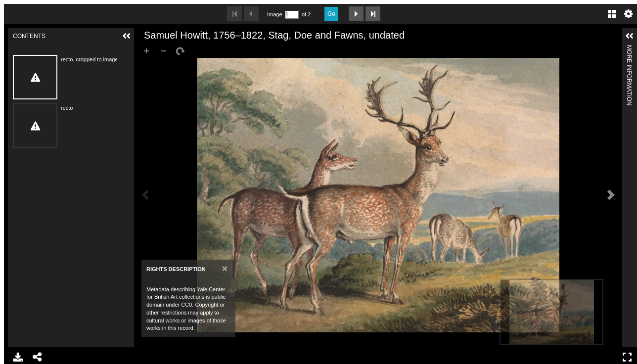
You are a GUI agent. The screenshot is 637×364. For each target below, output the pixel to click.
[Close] (225, 268)
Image (274, 14)
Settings (629, 14)
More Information (629, 49)
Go (331, 14)
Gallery (612, 14)
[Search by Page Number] (292, 15)
